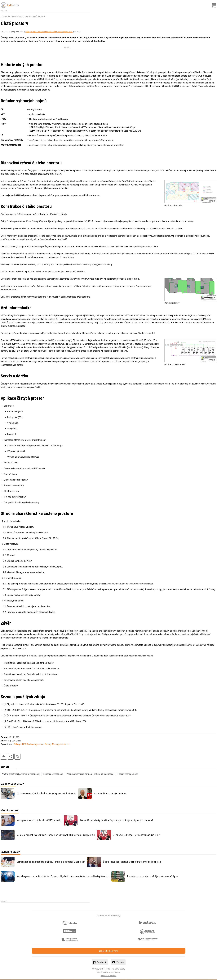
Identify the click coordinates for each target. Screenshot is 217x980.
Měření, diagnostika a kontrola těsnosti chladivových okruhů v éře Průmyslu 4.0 (56, 835)
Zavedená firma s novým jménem (110, 793)
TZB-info (4, 16)
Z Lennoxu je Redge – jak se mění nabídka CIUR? (137, 835)
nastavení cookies (108, 976)
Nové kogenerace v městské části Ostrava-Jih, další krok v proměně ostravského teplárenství (63, 876)
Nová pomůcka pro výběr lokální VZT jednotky (39, 820)
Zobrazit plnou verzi (108, 951)
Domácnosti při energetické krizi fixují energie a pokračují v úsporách (51, 862)
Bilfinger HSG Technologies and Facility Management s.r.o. (49, 32)
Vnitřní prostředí (29, 16)
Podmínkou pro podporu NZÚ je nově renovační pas (153, 876)
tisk (4, 757)
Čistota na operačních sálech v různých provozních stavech (46, 793)
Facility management (128, 774)
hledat (17, 757)
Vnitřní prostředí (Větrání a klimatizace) (21, 774)
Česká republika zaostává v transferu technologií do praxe (132, 862)
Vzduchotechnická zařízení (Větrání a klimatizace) (90, 774)
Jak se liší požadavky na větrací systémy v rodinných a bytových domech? (116, 820)
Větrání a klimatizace (15, 16)
